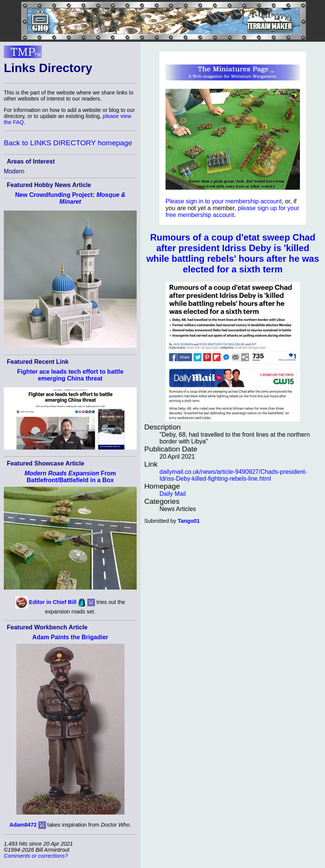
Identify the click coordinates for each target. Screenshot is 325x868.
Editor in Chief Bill (53, 602)
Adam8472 (23, 825)
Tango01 (189, 521)
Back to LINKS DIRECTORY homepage (68, 143)
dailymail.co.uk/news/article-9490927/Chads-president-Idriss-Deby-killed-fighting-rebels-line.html (233, 475)
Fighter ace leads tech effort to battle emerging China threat (70, 375)
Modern (14, 171)
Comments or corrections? (36, 856)
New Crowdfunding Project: (70, 198)
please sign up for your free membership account (232, 211)
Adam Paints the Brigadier (70, 637)
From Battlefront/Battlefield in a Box (70, 477)
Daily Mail (173, 494)
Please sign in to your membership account (224, 201)
